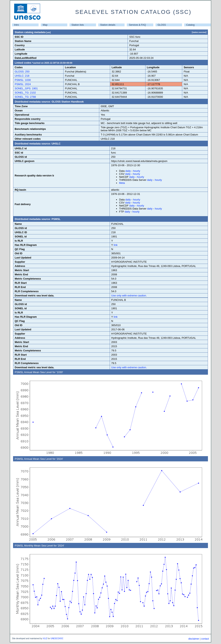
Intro (16, 25)
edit (49, 33)
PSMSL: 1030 (23, 80)
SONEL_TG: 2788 (25, 97)
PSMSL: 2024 (23, 84)
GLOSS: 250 (22, 72)
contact (205, 639)
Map (45, 25)
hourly (137, 171)
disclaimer (194, 639)
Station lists (78, 25)
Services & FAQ (137, 25)
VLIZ (45, 638)
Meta (122, 183)
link (116, 245)
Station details (108, 25)
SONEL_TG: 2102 (25, 93)
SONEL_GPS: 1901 (26, 88)
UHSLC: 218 (22, 76)
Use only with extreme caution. (129, 296)
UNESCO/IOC (57, 638)
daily (128, 171)
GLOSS (162, 25)
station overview (199, 32)
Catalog (190, 25)
